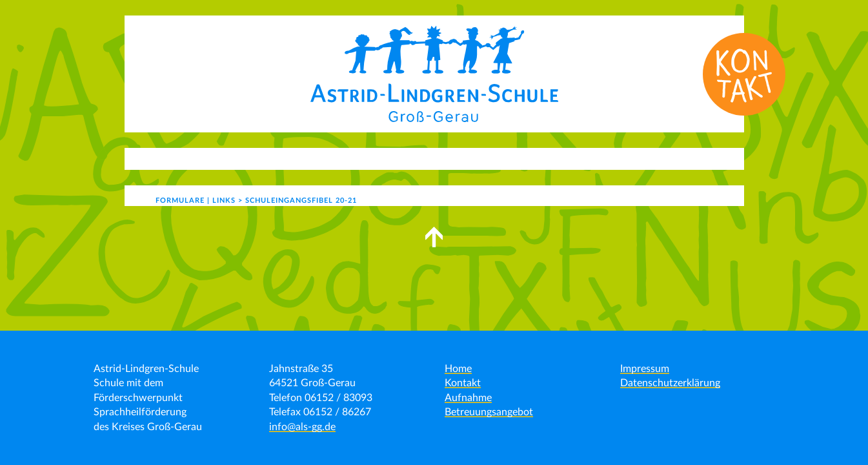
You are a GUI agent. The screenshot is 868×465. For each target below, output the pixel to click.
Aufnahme (468, 398)
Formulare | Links (664, 158)
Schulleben (392, 158)
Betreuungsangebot (489, 412)
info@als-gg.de (302, 427)
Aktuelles (202, 158)
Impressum (645, 369)
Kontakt (580, 158)
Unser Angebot (295, 158)
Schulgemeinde (489, 158)
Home (458, 369)
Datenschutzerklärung (670, 383)
